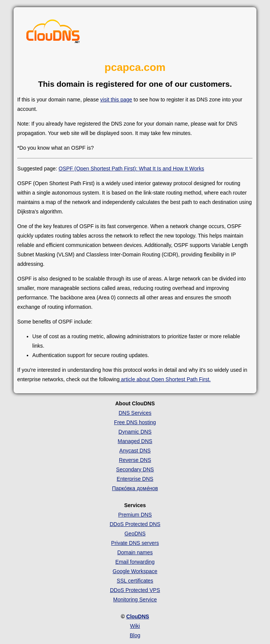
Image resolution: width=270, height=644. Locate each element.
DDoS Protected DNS (135, 524)
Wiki (135, 626)
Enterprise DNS (135, 479)
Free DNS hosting (135, 422)
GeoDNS (135, 534)
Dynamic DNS (135, 432)
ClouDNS (138, 616)
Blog (135, 635)
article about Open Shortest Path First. (165, 379)
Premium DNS (135, 515)
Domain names (135, 552)
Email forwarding (135, 562)
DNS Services (135, 413)
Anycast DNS (135, 451)
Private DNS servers (135, 543)
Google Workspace (135, 571)
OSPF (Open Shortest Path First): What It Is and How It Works (131, 169)
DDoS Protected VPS (135, 590)
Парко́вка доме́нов (135, 488)
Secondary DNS (135, 469)
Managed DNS (135, 441)
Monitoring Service (135, 600)
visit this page (116, 100)
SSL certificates (135, 581)
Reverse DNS (135, 460)
